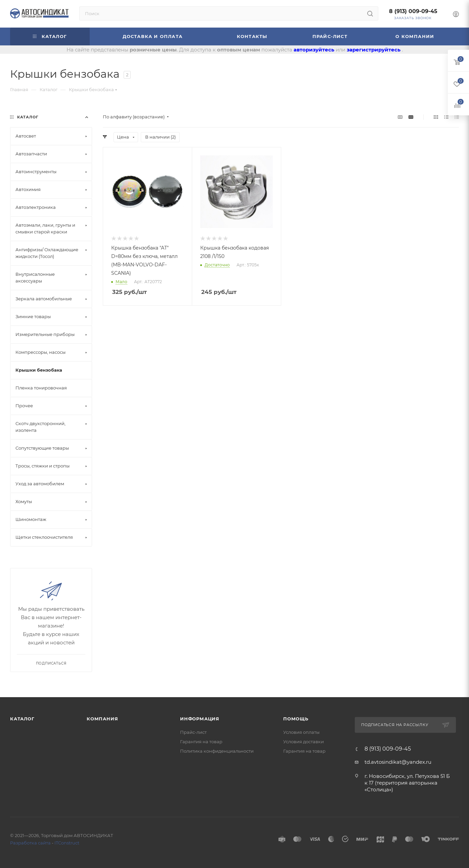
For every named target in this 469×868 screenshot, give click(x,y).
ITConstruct (67, 843)
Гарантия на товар (201, 742)
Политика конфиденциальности (217, 751)
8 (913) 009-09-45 (413, 11)
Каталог (22, 719)
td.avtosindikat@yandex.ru (398, 762)
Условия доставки (304, 742)
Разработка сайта (30, 843)
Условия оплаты (301, 732)
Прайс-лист (193, 732)
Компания (102, 719)
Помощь (296, 719)
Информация (200, 719)
